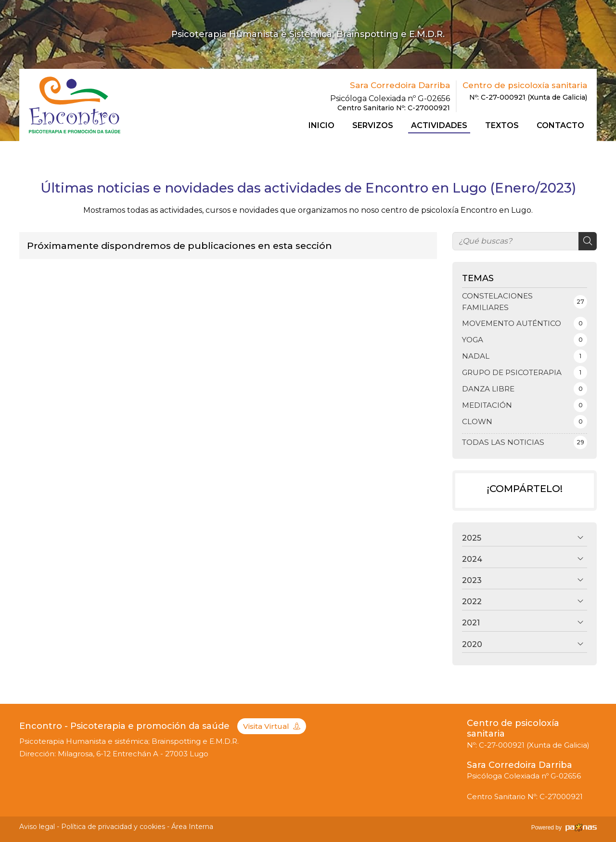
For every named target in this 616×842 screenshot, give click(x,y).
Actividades (439, 126)
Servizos (373, 126)
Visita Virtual (272, 726)
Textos (502, 126)
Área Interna (192, 827)
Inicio (321, 126)
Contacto (560, 126)
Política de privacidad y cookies (113, 827)
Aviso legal (37, 827)
